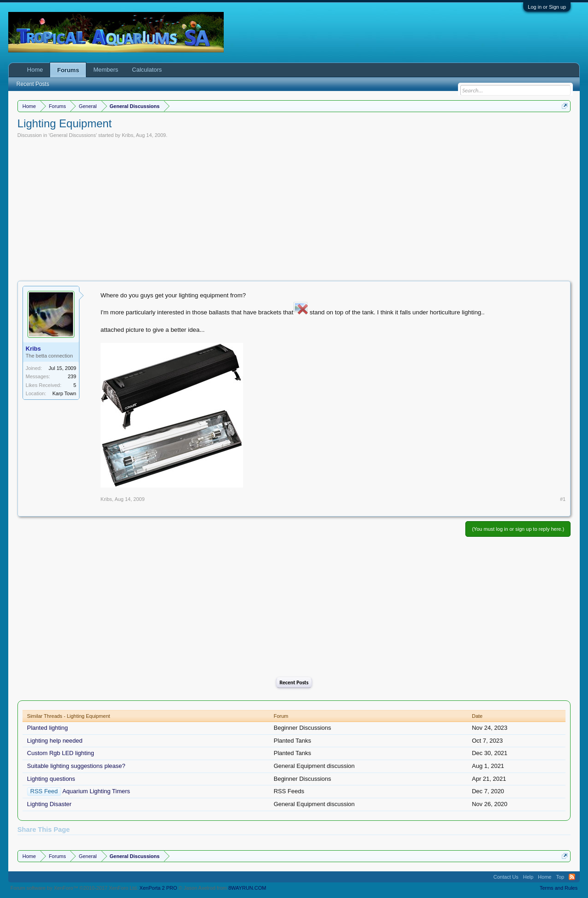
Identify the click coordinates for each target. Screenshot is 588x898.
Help (528, 877)
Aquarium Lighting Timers (96, 791)
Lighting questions (51, 779)
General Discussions (73, 135)
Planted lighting (48, 728)
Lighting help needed (55, 741)
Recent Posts (294, 682)
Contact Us (506, 877)
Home (35, 70)
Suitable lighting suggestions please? (76, 766)
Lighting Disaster (49, 804)
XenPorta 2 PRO (158, 888)
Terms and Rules (559, 888)
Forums (68, 70)
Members (106, 70)
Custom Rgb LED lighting (61, 753)
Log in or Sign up (547, 7)
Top (560, 877)
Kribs (127, 135)
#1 (563, 499)
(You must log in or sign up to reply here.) (518, 529)
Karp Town (64, 393)
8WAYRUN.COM (247, 888)
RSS (572, 877)
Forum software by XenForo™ (74, 888)
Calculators (147, 70)
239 (72, 376)
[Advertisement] (294, 207)
